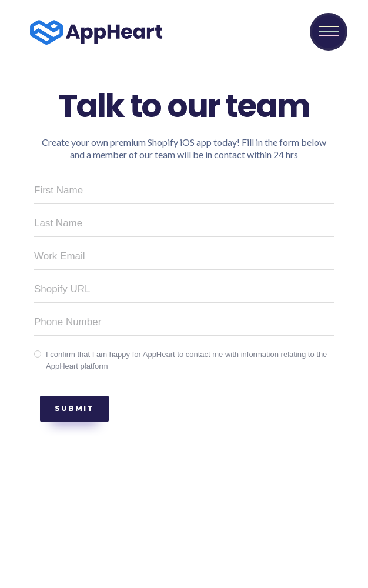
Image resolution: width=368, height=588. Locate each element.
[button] (329, 32)
